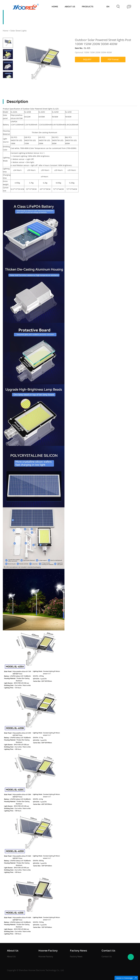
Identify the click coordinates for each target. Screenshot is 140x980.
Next (10, 80)
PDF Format (113, 59)
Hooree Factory (46, 956)
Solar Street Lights (18, 31)
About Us (70, 7)
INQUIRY (87, 59)
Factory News (76, 956)
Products (88, 7)
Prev (5, 80)
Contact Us (107, 956)
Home (55, 7)
